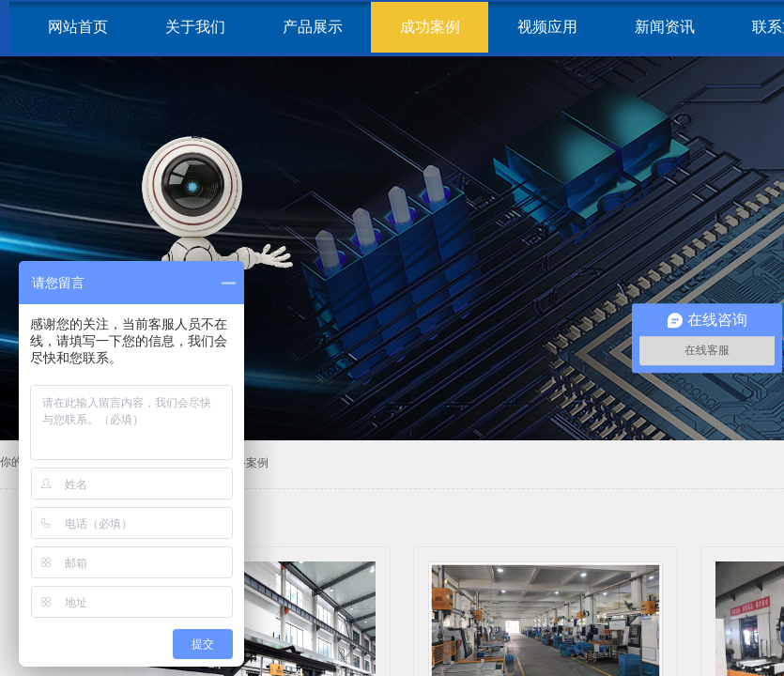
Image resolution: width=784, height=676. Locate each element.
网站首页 (78, 27)
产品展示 (313, 27)
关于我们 (195, 27)
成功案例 (430, 27)
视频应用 (547, 27)
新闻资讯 (665, 27)
